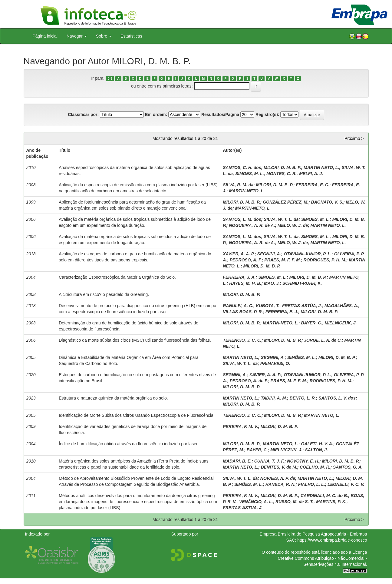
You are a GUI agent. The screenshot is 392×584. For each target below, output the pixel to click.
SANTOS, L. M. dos (242, 219)
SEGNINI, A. (269, 254)
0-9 (110, 78)
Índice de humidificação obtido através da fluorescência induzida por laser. (129, 444)
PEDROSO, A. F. (246, 260)
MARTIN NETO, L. (321, 168)
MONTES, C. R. (282, 174)
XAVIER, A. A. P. (239, 254)
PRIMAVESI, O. (275, 363)
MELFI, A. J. (311, 174)
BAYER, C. (311, 323)
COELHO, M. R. (315, 467)
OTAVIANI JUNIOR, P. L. (307, 375)
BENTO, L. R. (303, 398)
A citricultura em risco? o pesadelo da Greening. (104, 294)
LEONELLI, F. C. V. (346, 484)
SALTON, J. (316, 450)
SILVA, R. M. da (238, 185)
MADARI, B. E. (237, 461)
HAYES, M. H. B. (245, 283)
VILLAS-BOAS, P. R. (243, 312)
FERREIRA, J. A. (239, 277)
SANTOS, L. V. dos (337, 398)
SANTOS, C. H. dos (242, 168)
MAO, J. (272, 283)
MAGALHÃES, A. (341, 306)
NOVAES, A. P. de (278, 478)
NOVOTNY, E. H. (303, 461)
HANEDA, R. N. (281, 484)
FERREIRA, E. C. (313, 185)
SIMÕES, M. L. (272, 277)
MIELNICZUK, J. (341, 323)
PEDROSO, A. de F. (249, 381)
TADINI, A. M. (274, 398)
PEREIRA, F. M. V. (240, 426)
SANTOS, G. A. (348, 467)
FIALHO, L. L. (312, 484)
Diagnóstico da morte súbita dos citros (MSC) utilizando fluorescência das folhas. (135, 340)
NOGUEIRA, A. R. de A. (252, 225)
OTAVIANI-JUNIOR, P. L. (308, 254)
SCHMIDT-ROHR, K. (302, 283)
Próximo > (354, 138)
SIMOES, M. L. (249, 174)
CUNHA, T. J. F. (269, 461)
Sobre (104, 36)
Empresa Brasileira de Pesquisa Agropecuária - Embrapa (313, 534)
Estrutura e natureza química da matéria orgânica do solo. (113, 398)
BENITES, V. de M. (279, 467)
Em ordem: (156, 114)
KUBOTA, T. (268, 306)
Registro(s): (267, 114)
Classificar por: (83, 114)
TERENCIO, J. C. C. (242, 340)
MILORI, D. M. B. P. (282, 168)
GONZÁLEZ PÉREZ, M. (286, 202)
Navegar (77, 36)
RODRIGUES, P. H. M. (325, 260)
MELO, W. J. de (293, 225)
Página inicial (45, 36)
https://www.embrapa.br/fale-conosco (332, 540)
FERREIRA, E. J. (282, 312)
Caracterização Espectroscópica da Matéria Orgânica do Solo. (117, 277)
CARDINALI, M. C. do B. (324, 496)
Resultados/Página (220, 114)
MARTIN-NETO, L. (247, 191)
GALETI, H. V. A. (317, 444)
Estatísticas (131, 36)
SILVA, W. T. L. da (281, 219)
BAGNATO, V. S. (327, 202)
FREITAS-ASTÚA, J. (302, 306)
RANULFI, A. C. (238, 306)
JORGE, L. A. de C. (323, 340)
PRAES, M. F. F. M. (283, 260)
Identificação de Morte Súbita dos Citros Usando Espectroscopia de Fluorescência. (137, 415)
